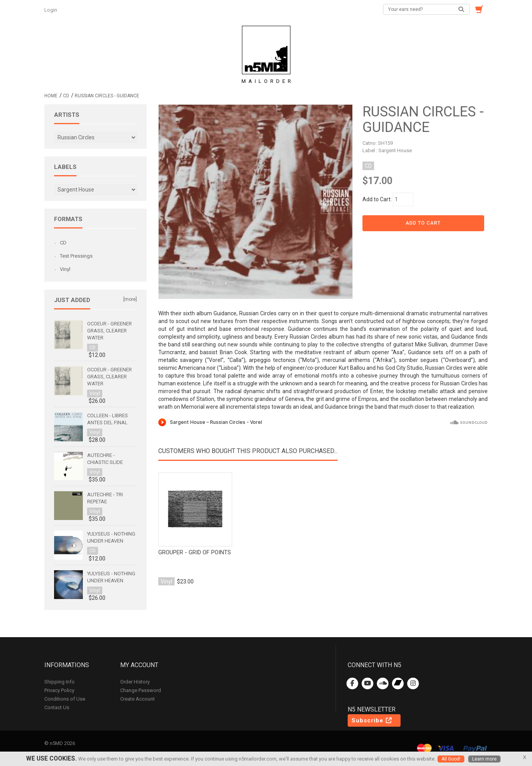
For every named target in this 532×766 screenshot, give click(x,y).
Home (51, 96)
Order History (135, 682)
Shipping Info (59, 682)
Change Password (141, 690)
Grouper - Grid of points (195, 552)
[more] (130, 299)
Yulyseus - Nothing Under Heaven (111, 537)
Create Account (137, 699)
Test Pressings (76, 256)
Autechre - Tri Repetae (105, 498)
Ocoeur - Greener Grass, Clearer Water (109, 331)
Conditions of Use (65, 699)
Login (51, 10)
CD (66, 96)
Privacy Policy (59, 690)
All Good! (451, 759)
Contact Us (57, 707)
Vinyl (65, 269)
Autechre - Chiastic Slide (105, 459)
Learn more (484, 759)
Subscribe (372, 720)
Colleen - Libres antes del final (108, 419)
